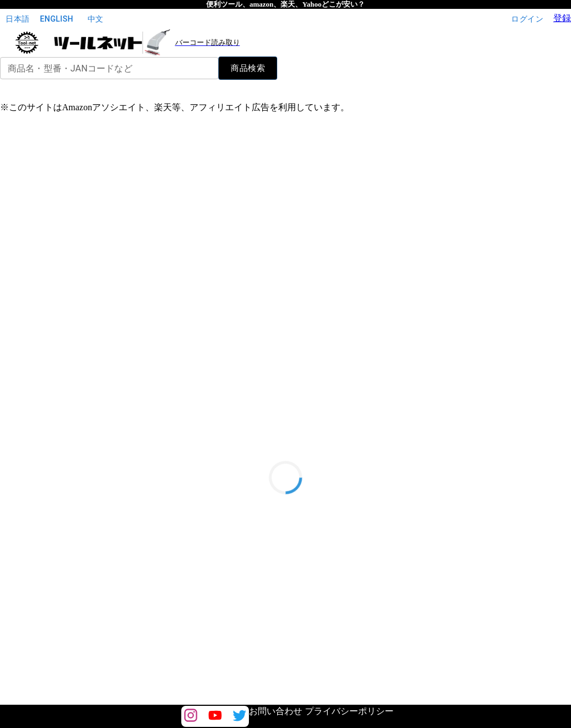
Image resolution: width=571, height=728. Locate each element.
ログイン (527, 19)
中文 (95, 19)
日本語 (18, 19)
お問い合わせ (276, 711)
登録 (562, 18)
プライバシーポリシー (349, 711)
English (57, 19)
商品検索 (248, 68)
